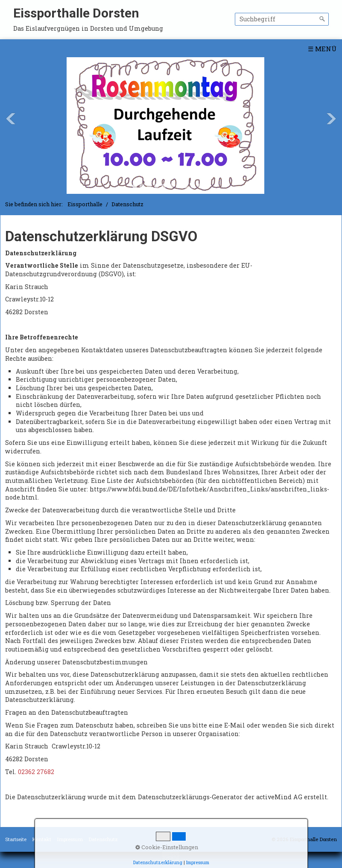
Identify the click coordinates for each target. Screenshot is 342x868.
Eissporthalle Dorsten (76, 13)
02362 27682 (36, 772)
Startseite (16, 839)
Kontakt (42, 839)
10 (200, 186)
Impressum (70, 839)
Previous (11, 119)
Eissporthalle (85, 204)
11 (207, 186)
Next (331, 119)
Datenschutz (103, 839)
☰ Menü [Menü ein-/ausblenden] (322, 49)
